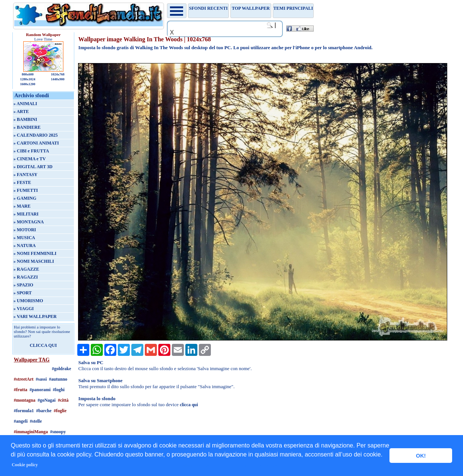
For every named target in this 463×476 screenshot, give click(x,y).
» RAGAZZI (26, 277)
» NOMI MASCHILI (34, 261)
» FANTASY (26, 175)
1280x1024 (28, 79)
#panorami (40, 390)
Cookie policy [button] (25, 465)
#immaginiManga (31, 432)
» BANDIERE (27, 127)
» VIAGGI (24, 309)
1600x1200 (28, 84)
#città (63, 400)
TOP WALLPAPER (251, 8)
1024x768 (58, 74)
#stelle (36, 421)
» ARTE (21, 111)
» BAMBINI (25, 119)
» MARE (22, 206)
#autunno (58, 379)
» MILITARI (26, 214)
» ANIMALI (25, 104)
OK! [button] (421, 456)
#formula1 (24, 411)
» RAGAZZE (26, 269)
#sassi (41, 379)
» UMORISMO (28, 301)
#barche (44, 411)
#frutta (21, 390)
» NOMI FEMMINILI (35, 253)
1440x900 (58, 79)
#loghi (59, 390)
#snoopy (58, 432)
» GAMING (25, 198)
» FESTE (22, 182)
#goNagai (47, 400)
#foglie (60, 411)
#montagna (25, 400)
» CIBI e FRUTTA (31, 151)
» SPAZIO (23, 285)
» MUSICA (24, 238)
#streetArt (24, 379)
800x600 (28, 74)
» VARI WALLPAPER (35, 316)
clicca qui (189, 405)
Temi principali (293, 8)
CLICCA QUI (43, 345)
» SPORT (23, 293)
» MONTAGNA (29, 222)
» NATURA (25, 246)
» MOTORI (25, 230)
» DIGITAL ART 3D (33, 167)
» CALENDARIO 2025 (36, 135)
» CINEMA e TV (30, 159)
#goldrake (61, 369)
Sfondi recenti (208, 8)
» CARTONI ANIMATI (36, 143)
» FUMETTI (26, 190)
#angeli (21, 421)
